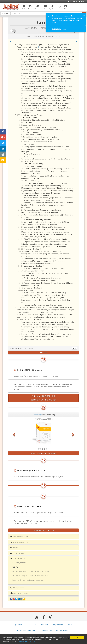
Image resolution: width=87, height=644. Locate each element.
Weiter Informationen (28, 642)
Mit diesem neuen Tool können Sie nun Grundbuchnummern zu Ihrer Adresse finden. (67, 20)
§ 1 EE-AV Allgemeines (19, 563)
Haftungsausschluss (17, 588)
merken (44, 352)
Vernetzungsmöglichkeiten (19, 593)
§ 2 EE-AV (15, 567)
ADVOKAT (32, 625)
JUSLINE (19, 625)
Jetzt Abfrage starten (43, 453)
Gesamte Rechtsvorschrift (19, 542)
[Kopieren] (76, 348)
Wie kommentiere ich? (44, 396)
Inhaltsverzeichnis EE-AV (19, 537)
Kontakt (45, 625)
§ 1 (40, 47)
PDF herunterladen (17, 553)
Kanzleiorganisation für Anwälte (56, 630)
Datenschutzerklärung (27, 630)
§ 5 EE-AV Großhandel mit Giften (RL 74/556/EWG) (27, 580)
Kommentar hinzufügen (44, 400)
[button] (24, 7)
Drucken (14, 548)
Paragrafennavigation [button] (18, 558)
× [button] (84, 15)
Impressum (58, 625)
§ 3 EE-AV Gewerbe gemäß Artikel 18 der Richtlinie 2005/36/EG (31, 571)
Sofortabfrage (37, 415)
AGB (70, 625)
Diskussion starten (44, 530)
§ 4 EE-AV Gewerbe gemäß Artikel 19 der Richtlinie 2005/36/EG (31, 576)
